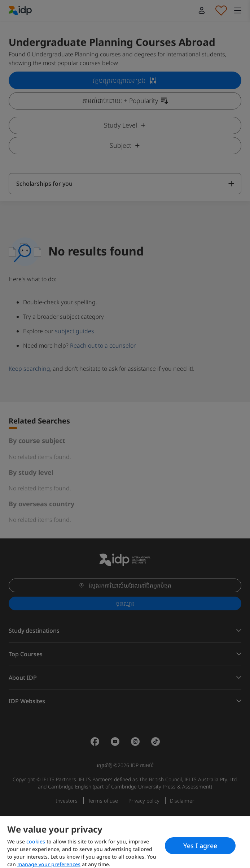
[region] (125, 842)
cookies (36, 841)
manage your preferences (49, 864)
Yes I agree (200, 846)
